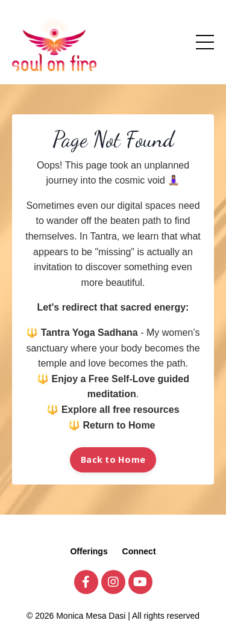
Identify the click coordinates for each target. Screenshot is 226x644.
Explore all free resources (121, 410)
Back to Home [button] (113, 460)
